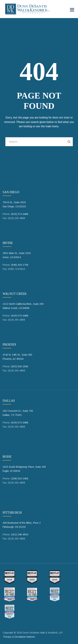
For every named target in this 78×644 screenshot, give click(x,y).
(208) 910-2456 (20, 479)
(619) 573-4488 (20, 214)
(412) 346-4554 (20, 534)
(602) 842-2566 (20, 366)
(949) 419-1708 (20, 265)
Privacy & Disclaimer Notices (19, 637)
